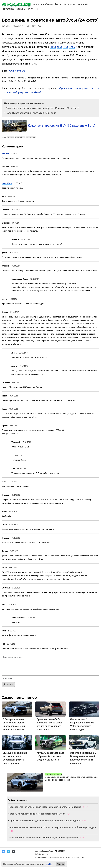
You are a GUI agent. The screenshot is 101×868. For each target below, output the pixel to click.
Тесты (58, 4)
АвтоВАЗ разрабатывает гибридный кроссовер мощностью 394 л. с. (50, 756)
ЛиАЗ (53, 47)
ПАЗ (65, 47)
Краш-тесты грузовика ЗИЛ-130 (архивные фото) (62, 126)
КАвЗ (72, 47)
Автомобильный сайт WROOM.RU (50, 851)
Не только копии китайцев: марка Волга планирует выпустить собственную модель (52, 827)
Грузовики (9, 9)
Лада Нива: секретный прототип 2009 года (31, 113)
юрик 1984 (7, 183)
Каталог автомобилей (76, 4)
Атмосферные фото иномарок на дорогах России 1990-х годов (43, 108)
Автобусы (20, 137)
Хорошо (61, 864)
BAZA (30, 9)
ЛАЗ (59, 47)
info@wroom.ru (42, 854)
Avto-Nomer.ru (17, 71)
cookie (49, 864)
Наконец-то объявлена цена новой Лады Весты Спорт (36, 814)
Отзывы (21, 9)
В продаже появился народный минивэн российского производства (44, 821)
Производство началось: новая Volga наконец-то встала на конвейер (45, 807)
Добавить (8, 684)
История (31, 137)
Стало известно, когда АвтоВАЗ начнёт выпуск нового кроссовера (43, 838)
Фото (11, 137)
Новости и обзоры (43, 4)
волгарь (5, 153)
